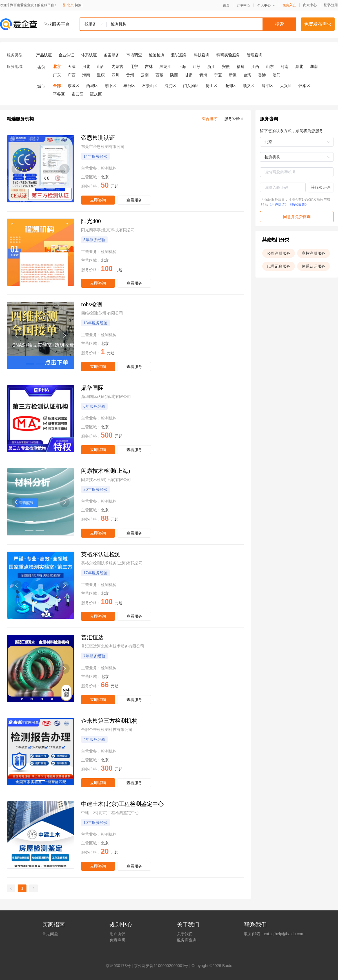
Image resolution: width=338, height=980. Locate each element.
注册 (335, 5)
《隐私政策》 (298, 205)
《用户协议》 (278, 205)
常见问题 (50, 934)
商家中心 (310, 5)
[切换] (78, 5)
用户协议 (117, 934)
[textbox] (201, 24)
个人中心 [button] (266, 5)
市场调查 (134, 55)
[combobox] (188, 24)
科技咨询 (202, 55)
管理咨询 (255, 55)
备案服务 (112, 55)
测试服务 (179, 55)
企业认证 (66, 55)
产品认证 (44, 55)
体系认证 (89, 55)
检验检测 (157, 55)
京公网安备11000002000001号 (161, 966)
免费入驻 (289, 5)
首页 (226, 5)
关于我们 (185, 934)
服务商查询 (187, 940)
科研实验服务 (228, 55)
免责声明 (117, 940)
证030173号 (120, 966)
